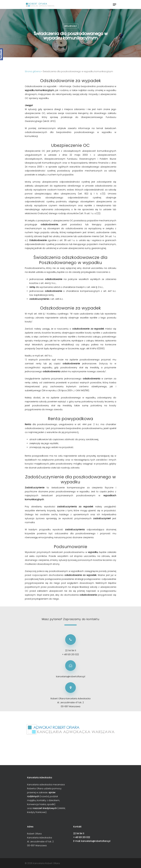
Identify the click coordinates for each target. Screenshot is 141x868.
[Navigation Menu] (115, 5)
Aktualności (70, 26)
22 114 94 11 (71, 651)
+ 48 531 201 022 (70, 654)
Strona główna (33, 71)
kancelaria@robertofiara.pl (71, 676)
